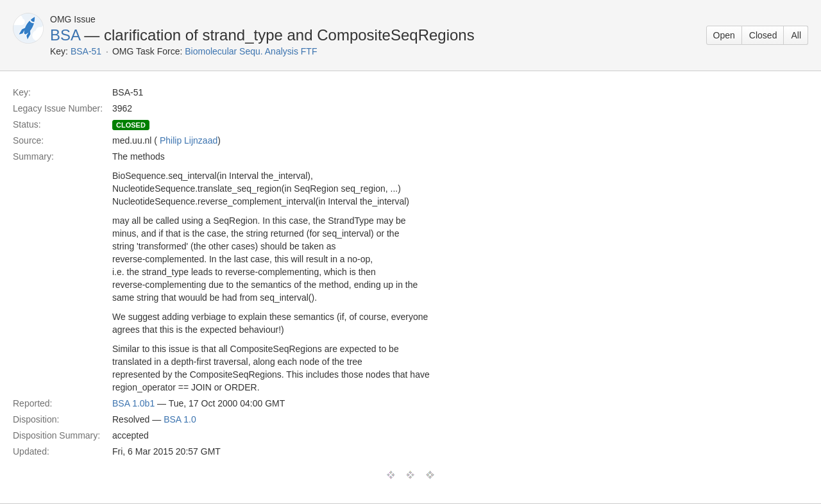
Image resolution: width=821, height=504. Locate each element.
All (796, 35)
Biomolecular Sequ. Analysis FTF (251, 51)
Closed (763, 35)
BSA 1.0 (180, 419)
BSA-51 (86, 51)
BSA (65, 35)
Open (724, 35)
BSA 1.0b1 (133, 403)
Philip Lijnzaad (189, 140)
